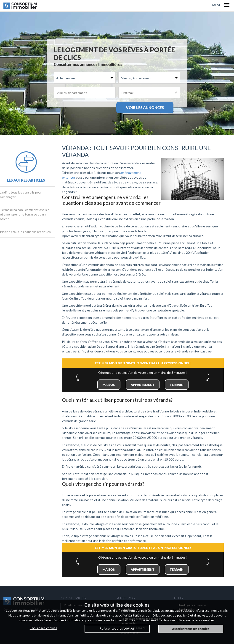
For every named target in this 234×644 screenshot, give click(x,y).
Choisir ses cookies (43, 628)
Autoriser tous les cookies (191, 629)
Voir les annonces (145, 108)
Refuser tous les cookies (117, 628)
